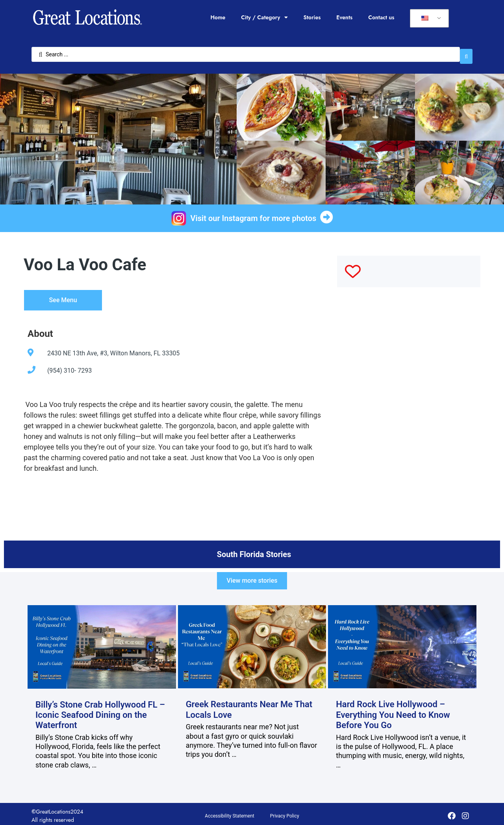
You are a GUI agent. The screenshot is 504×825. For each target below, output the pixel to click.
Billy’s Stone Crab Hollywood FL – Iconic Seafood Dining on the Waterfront (100, 711)
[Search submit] (466, 52)
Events (344, 17)
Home (218, 17)
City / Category (264, 17)
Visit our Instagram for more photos (254, 214)
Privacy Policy (285, 812)
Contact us (381, 17)
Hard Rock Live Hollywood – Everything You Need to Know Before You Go (393, 711)
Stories (312, 17)
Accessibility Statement (229, 812)
